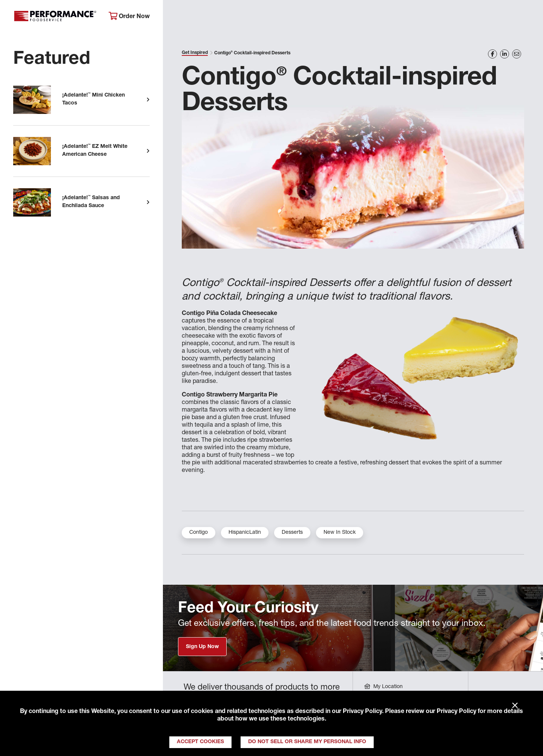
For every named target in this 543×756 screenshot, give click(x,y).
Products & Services (280, 17)
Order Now (129, 16)
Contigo (199, 533)
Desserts (292, 533)
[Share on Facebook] (492, 54)
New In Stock (340, 533)
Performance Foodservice (55, 17)
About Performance (202, 17)
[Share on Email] (517, 54)
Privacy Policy (362, 712)
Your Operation (353, 17)
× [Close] (515, 706)
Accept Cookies (200, 742)
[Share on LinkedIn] (505, 54)
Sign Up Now (202, 647)
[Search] (527, 18)
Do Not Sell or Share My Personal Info (307, 742)
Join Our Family (478, 17)
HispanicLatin (245, 533)
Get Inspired (415, 17)
